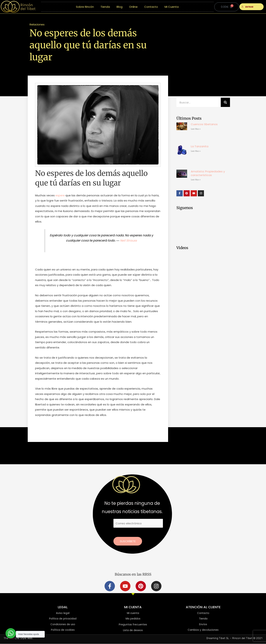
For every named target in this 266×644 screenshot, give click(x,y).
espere (60, 195)
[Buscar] (225, 102)
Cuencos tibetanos (204, 124)
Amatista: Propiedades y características (208, 173)
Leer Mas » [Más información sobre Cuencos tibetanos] (196, 129)
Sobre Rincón (85, 7)
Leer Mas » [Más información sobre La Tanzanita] (196, 151)
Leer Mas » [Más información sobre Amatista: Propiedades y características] (196, 180)
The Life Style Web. (18, 638)
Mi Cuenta (172, 7)
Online (133, 7)
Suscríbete (128, 541)
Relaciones (37, 24)
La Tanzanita (200, 146)
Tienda (105, 7)
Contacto (151, 7)
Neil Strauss (128, 241)
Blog (120, 7)
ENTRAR (247, 7)
